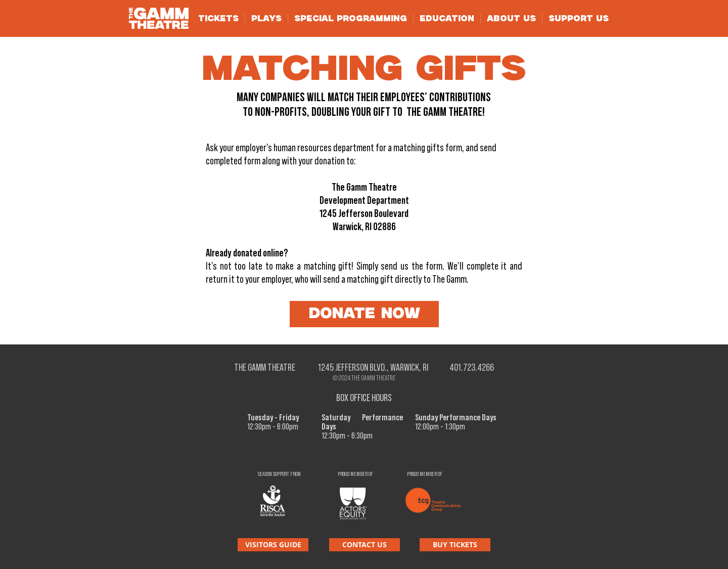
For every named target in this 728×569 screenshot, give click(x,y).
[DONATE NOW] (364, 314)
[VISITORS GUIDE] (273, 545)
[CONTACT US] (365, 545)
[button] (218, 18)
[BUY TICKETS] (455, 545)
